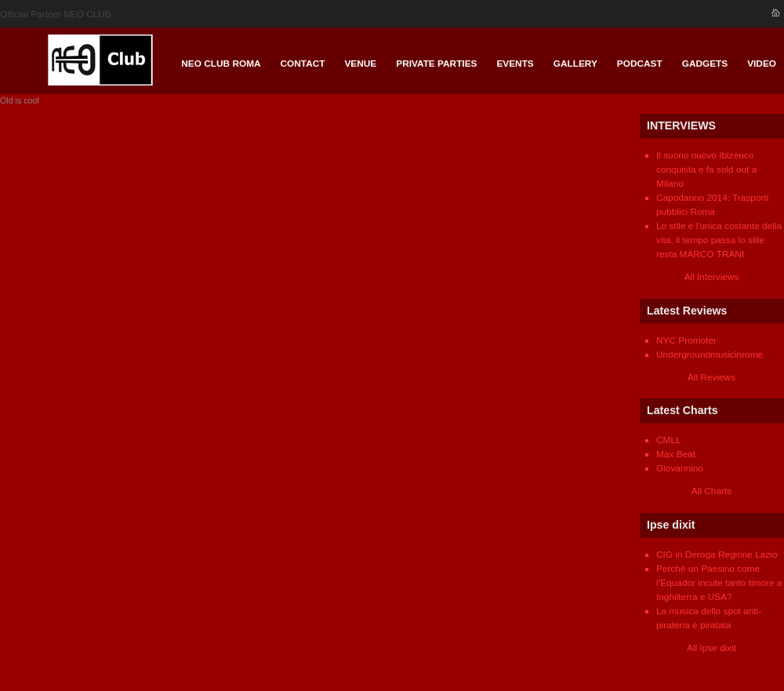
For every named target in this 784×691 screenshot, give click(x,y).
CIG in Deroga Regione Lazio (717, 555)
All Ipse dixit (711, 648)
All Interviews (712, 277)
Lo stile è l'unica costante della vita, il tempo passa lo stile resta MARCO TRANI (719, 240)
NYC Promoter (686, 340)
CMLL (669, 440)
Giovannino (680, 468)
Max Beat (676, 454)
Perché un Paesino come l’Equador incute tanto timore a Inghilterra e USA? (719, 583)
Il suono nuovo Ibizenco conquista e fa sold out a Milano (706, 169)
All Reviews (711, 377)
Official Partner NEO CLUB (56, 14)
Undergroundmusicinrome (710, 355)
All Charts (711, 491)
